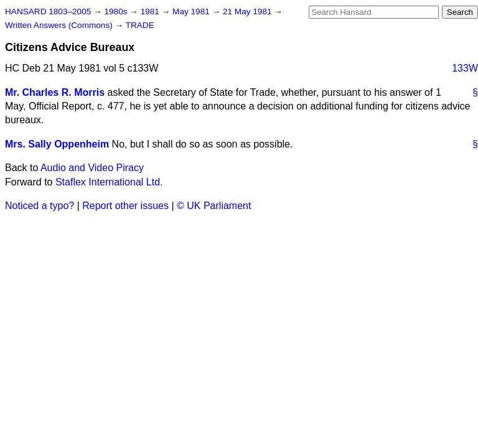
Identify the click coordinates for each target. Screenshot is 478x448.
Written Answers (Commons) (60, 25)
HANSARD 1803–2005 (48, 12)
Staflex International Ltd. (109, 182)
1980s (117, 12)
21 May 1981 (248, 12)
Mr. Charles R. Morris (55, 92)
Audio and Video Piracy (92, 168)
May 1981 (192, 12)
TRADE (140, 25)
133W (465, 68)
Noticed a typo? (40, 206)
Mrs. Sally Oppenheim (57, 144)
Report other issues (125, 206)
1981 (151, 12)
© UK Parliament (214, 206)
